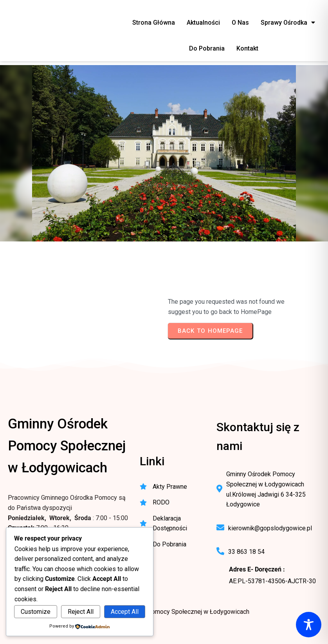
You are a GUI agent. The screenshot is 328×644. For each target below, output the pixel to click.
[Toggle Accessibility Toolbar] (309, 625)
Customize (36, 612)
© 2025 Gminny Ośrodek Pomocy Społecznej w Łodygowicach (164, 612)
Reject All (81, 612)
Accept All (125, 612)
